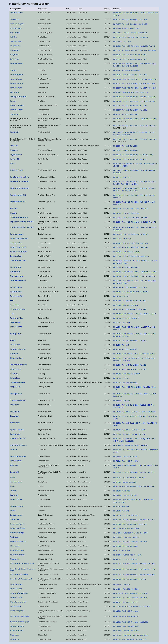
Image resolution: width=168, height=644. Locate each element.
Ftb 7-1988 (125, 378)
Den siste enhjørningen (18, 456)
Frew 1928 (152, 272)
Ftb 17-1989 (126, 450)
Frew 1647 (142, 520)
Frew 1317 (134, 33)
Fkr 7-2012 (125, 155)
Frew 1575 (134, 495)
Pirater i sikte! (15, 305)
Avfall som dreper (16, 482)
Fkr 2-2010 (117, 155)
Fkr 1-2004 (117, 478)
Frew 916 (143, 358)
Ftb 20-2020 (127, 635)
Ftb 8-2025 (134, 640)
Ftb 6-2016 (135, 358)
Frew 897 (116, 191)
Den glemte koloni (16, 256)
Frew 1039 (136, 537)
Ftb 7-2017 (125, 59)
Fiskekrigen (14, 209)
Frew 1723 (121, 441)
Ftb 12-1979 (134, 110)
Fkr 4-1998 (117, 46)
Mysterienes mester (17, 276)
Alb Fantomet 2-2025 (120, 283)
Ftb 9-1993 (125, 487)
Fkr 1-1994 (117, 327)
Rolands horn (15, 639)
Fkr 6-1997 (117, 97)
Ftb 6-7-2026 (135, 374)
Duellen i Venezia (16, 327)
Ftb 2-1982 (126, 234)
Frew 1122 (134, 602)
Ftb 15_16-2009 (145, 439)
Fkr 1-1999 (117, 511)
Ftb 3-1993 (117, 546)
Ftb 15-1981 (135, 213)
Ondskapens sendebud (18, 280)
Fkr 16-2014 (117, 239)
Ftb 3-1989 (125, 423)
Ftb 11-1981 (135, 209)
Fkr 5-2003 (117, 491)
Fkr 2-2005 (117, 159)
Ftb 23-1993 (126, 559)
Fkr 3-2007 (117, 110)
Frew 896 (116, 184)
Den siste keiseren (16, 500)
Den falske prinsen (16, 110)
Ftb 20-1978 (126, 79)
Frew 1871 (144, 450)
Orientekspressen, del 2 (18, 202)
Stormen (13, 101)
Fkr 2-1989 (117, 222)
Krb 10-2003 (144, 622)
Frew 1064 (135, 564)
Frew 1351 (143, 110)
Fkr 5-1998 (117, 439)
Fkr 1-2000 (125, 13)
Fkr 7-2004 (117, 51)
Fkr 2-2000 (117, 272)
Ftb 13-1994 (117, 589)
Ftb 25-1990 (117, 495)
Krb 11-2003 (143, 524)
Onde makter (15, 92)
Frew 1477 (152, 228)
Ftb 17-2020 (135, 529)
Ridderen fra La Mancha (18, 541)
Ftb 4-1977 (125, 20)
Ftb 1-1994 (125, 569)
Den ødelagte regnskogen (19, 239)
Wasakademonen (16, 589)
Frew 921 (143, 365)
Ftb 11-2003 (135, 445)
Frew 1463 (125, 507)
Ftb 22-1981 (135, 222)
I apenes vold (15, 405)
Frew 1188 (135, 622)
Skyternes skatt (15, 322)
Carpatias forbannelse (18, 382)
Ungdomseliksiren (16, 155)
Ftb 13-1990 (126, 491)
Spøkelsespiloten (16, 461)
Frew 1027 (136, 533)
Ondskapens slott (16, 394)
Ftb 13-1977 (126, 37)
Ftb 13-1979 (134, 115)
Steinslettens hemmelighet (19, 217)
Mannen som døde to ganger (20, 622)
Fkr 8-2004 (117, 115)
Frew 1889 (152, 195)
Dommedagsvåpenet (17, 524)
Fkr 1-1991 (117, 106)
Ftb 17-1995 (126, 598)
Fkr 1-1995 (117, 256)
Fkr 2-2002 (117, 551)
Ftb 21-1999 (117, 631)
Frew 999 (126, 495)
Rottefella (13, 491)
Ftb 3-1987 (125, 341)
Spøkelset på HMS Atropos (19, 593)
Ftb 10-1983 (135, 256)
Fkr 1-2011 (125, 97)
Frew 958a (144, 445)
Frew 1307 (136, 635)
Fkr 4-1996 (117, 350)
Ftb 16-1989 (126, 445)
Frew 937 (144, 327)
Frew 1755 (150, 465)
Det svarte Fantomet (17, 626)
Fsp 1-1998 (126, 412)
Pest (12, 300)
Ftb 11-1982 (127, 239)
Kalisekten (14, 37)
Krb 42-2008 (127, 42)
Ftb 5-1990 (125, 472)
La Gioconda (14, 59)
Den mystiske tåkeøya (18, 528)
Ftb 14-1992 (126, 529)
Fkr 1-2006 (125, 439)
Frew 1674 (117, 135)
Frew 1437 (134, 341)
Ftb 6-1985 (125, 296)
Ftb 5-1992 (125, 524)
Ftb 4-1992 (117, 507)
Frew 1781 (152, 119)
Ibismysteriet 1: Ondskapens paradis (22, 563)
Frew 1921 (135, 559)
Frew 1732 (142, 430)
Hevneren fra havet (17, 63)
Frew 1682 (124, 184)
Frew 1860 (134, 20)
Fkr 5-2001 (125, 64)
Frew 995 (143, 13)
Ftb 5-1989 (117, 434)
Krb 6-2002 (152, 281)
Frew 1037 (135, 542)
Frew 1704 (150, 155)
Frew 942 (142, 423)
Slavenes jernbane (16, 358)
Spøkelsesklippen (16, 88)
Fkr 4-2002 (117, 559)
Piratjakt (13, 340)
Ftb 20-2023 (127, 533)
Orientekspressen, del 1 (18, 195)
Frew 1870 (134, 288)
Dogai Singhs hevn (17, 584)
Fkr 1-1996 (117, 119)
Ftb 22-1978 (126, 88)
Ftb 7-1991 (125, 511)
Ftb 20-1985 (126, 305)
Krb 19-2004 (151, 354)
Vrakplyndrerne (15, 46)
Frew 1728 (150, 416)
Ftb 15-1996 (126, 611)
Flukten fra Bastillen (17, 105)
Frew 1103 (134, 593)
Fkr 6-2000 (117, 487)
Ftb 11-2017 (143, 97)
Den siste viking (15, 606)
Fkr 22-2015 (117, 261)
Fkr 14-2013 (126, 222)
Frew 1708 (150, 487)
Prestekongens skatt (17, 550)
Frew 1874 (142, 569)
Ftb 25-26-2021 (136, 500)
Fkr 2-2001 (117, 542)
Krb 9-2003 (134, 66)
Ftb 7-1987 (125, 350)
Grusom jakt (14, 495)
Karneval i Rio (15, 159)
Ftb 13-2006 (135, 394)
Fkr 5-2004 (117, 20)
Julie (12, 314)
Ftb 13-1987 (134, 365)
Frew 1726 (142, 412)
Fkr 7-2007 (117, 248)
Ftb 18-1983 (127, 261)
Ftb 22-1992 (117, 537)
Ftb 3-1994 (125, 579)
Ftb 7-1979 (134, 101)
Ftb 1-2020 (144, 46)
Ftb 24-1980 (126, 177)
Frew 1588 (138, 555)
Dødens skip (14, 132)
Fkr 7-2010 (117, 461)
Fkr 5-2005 (117, 310)
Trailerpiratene (15, 114)
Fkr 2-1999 (117, 288)
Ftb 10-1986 (126, 314)
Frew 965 (125, 482)
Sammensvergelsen (17, 234)
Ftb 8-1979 (134, 106)
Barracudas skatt (16, 292)
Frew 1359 (142, 164)
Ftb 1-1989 (117, 412)
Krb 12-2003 (143, 106)
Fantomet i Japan (16, 28)
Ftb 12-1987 (126, 358)
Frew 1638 (141, 478)
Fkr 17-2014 (126, 243)
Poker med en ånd (16, 296)
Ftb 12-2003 (127, 457)
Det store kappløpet (17, 83)
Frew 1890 (152, 202)
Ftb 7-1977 (117, 24)
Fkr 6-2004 (117, 101)
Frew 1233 (126, 626)
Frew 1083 (126, 589)
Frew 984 (146, 500)
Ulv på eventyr (15, 345)
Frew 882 (133, 55)
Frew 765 (152, 46)
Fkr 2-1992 (117, 195)
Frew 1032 (146, 387)
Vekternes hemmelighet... (19, 445)
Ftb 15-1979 (134, 119)
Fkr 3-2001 (125, 301)
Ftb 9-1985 (134, 301)
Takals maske (15, 537)
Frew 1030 (134, 24)
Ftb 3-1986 (125, 310)
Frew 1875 (142, 575)
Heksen (13, 511)
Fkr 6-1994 (117, 387)
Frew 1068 (144, 314)
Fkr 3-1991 (117, 37)
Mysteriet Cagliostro (17, 430)
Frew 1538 (152, 97)
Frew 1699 (142, 84)
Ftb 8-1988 (125, 383)
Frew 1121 (135, 598)
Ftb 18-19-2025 (127, 607)
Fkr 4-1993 (117, 345)
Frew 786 (133, 59)
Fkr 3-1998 (117, 365)
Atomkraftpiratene (16, 79)
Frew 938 (144, 334)
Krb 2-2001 (143, 542)
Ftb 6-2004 (125, 640)
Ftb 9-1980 (134, 159)
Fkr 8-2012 (125, 170)
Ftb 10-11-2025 (145, 405)
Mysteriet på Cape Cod (18, 438)
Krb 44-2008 (143, 75)
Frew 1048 (126, 401)
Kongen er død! (15, 387)
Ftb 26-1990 (126, 500)
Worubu (13, 478)
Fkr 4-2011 (125, 126)
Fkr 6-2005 (125, 365)
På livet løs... (15, 374)
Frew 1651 (151, 13)
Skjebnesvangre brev (17, 611)
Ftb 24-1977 (126, 46)
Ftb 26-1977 (126, 51)
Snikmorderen (15, 519)
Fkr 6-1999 (117, 29)
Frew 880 (134, 84)
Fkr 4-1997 (117, 416)
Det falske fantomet (17, 75)
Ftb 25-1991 (126, 515)
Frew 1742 (117, 336)
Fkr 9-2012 (117, 177)
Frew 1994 (152, 394)
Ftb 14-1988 (126, 387)
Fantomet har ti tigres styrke (20, 616)
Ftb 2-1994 (125, 575)
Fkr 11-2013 (126, 195)
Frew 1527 (121, 407)
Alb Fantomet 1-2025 (120, 263)
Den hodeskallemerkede (18, 247)
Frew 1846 (143, 79)
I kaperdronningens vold (18, 602)
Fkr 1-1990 (117, 281)
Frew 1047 (144, 394)
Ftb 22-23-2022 (136, 387)
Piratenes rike (15, 559)
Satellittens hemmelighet (18, 252)
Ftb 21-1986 (126, 334)
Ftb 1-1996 (117, 607)
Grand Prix (14, 146)
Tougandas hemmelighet (18, 365)
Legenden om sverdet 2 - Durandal (22, 227)
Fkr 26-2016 (126, 276)
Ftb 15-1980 (134, 170)
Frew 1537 (143, 88)
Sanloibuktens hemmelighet (19, 177)
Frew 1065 (134, 569)
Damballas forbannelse (18, 349)
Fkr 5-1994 (117, 341)
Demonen (13, 450)
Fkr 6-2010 (117, 515)
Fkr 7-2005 (117, 268)
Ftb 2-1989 (125, 416)
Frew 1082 (126, 585)
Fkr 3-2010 (117, 209)
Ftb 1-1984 (135, 268)
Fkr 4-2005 (117, 640)
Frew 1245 (126, 631)
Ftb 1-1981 (143, 182)
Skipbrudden (14, 635)
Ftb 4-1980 (134, 150)
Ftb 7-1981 (135, 195)
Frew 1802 (150, 520)
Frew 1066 (134, 575)
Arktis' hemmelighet (17, 24)
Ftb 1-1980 (134, 146)
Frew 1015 (134, 520)
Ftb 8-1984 (135, 276)
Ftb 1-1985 (125, 292)
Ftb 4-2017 (125, 24)
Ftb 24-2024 (135, 450)
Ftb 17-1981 (127, 218)
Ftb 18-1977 (117, 42)
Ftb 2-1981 (143, 188)
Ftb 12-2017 (144, 119)
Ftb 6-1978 (117, 59)
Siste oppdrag (15, 33)
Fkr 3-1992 (117, 314)
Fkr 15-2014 (117, 234)
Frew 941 (142, 416)
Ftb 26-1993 (117, 555)
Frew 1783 (152, 139)
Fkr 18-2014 (126, 248)
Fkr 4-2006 (117, 374)
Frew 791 (134, 75)
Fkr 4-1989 (117, 301)
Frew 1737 (152, 170)
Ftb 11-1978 (134, 64)
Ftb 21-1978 (126, 84)
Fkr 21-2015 (126, 256)
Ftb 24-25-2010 (128, 555)
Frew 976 (133, 478)
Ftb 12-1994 (117, 585)
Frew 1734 (142, 434)
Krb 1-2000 (117, 173)
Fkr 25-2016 (126, 268)
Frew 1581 (144, 218)
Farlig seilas (14, 55)
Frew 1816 (143, 51)
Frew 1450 (144, 248)
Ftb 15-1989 (126, 374)
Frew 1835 (135, 93)
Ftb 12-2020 (136, 261)
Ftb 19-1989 (117, 457)
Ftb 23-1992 (126, 542)
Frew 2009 (142, 159)
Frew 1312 (151, 276)
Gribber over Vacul (16, 13)
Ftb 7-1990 (125, 478)
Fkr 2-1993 (117, 71)
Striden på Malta (16, 334)
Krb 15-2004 (133, 191)
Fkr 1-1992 (117, 132)
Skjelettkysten (15, 50)
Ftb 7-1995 (125, 593)
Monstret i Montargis (17, 533)
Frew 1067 (134, 579)
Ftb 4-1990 (125, 465)
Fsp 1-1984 (143, 170)
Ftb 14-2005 (135, 327)
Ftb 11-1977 (117, 33)
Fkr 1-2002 (117, 622)
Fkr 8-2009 (117, 213)
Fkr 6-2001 (125, 164)
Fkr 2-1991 (117, 228)
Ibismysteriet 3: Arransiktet (19, 574)
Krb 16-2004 (126, 135)
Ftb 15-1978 (126, 71)
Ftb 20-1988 (117, 401)
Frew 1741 (151, 327)
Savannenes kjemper (17, 555)
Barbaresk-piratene (17, 631)
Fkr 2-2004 (117, 84)
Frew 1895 (153, 261)
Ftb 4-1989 (117, 430)
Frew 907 (133, 350)
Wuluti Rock (14, 465)
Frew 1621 (142, 354)
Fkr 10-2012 (134, 182)
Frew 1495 (152, 101)
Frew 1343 (151, 358)
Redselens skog (16, 369)
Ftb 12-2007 (135, 314)
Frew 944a (134, 465)
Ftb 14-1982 (135, 243)
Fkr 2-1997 (117, 170)
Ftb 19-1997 (126, 622)
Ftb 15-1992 (117, 533)
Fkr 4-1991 (117, 188)
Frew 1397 (152, 132)
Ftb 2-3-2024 (135, 292)
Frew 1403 (117, 66)
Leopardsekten (15, 272)
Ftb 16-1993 (126, 551)
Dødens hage (15, 416)
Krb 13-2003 (117, 230)
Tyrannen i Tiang (16, 41)
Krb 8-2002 (125, 66)
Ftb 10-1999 (117, 626)
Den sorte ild (14, 472)
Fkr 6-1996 (117, 383)
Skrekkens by (15, 19)
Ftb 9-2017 (135, 79)
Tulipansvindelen (16, 243)
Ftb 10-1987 (126, 354)
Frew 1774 (152, 314)
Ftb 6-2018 (143, 195)
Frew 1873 (143, 564)
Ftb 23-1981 (135, 228)
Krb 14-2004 (144, 37)
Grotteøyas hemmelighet (18, 97)
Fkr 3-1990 (117, 164)
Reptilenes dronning (17, 506)
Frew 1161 (135, 611)
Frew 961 (135, 457)
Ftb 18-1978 (126, 75)
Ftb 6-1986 (143, 64)
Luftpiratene (14, 354)
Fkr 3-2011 (125, 110)
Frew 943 (134, 430)
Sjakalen (13, 70)
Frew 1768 (144, 209)
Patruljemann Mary (17, 318)
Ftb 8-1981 (135, 202)
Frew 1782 (152, 126)
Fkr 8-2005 (117, 318)
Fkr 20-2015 (117, 252)
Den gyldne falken (16, 598)
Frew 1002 (135, 515)
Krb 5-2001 (135, 589)
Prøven (13, 486)
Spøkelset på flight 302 (18, 400)
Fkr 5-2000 (125, 405)
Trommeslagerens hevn (18, 260)
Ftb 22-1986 (126, 323)
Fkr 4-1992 (117, 13)
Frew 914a (145, 261)
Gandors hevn (15, 378)
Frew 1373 (143, 281)
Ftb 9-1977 (125, 29)
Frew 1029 (134, 487)
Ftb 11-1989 (134, 439)
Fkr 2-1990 (117, 64)
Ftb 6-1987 (125, 345)
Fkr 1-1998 (117, 305)
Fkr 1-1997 (117, 323)
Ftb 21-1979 (134, 139)
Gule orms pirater (16, 287)
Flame (12, 163)
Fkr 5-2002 (125, 132)
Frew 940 (134, 412)
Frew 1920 (151, 164)
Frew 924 (134, 370)
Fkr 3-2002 (117, 593)
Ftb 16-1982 (135, 248)
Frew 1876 (142, 579)
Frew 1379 (142, 640)
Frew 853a (143, 276)
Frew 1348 (135, 37)
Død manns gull (15, 267)
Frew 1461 (134, 383)
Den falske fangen (16, 515)
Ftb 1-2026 (125, 546)
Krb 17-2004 (117, 198)
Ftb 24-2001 (117, 635)
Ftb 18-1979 (134, 126)
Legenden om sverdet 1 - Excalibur (22, 222)
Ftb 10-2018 (135, 234)
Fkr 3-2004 (117, 55)
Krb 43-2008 (142, 55)
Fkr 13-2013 (117, 218)
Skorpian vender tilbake (18, 309)
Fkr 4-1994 (117, 243)
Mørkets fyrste (15, 423)
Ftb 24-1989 (126, 461)
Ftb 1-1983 (126, 252)
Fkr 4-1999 (117, 520)
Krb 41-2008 (143, 20)
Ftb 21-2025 (127, 537)
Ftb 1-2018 (152, 182)
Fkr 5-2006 (117, 564)
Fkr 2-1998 (117, 500)
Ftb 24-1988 (134, 405)
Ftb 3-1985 (125, 288)
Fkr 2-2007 (117, 88)
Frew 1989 (144, 234)
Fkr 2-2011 (125, 101)
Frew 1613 (144, 533)
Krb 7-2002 (151, 564)
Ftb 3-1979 (134, 97)
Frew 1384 (142, 310)
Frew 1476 (152, 222)
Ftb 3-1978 (125, 55)
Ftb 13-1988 (126, 394)
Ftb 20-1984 (126, 281)
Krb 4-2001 (144, 243)
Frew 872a (134, 310)
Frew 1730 (150, 423)
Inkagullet (13, 213)
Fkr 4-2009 (117, 617)
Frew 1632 (133, 482)
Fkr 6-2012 (125, 146)
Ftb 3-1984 (135, 272)
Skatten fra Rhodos (17, 170)
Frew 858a (135, 305)
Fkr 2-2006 (117, 276)
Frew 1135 (137, 607)
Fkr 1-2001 (117, 598)
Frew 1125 (151, 334)
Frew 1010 (134, 524)
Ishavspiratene (15, 412)
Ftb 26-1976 (134, 13)
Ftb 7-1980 (134, 155)
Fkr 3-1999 (125, 182)
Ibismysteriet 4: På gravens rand (21, 579)
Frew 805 (142, 155)
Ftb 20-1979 (143, 132)
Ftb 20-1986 (135, 46)
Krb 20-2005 (135, 71)
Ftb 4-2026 (135, 318)
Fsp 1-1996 (126, 602)
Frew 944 (134, 434)
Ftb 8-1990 (117, 482)
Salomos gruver (15, 434)
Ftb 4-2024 (135, 281)
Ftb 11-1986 (126, 318)
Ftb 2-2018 (134, 164)
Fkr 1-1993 (117, 354)
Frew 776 (126, 33)
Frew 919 (134, 354)
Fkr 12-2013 (126, 209)
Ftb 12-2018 (144, 272)
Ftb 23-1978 (117, 93)
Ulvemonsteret (15, 546)
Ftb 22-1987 (126, 370)
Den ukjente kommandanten (20, 181)
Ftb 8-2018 (136, 218)
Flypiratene (14, 150)
